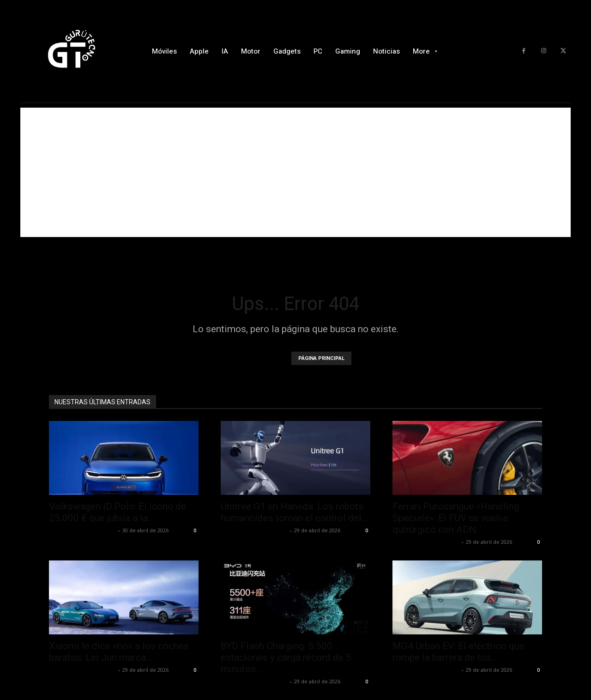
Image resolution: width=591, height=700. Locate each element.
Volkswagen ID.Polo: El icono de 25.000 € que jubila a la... (118, 512)
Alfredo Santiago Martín (82, 530)
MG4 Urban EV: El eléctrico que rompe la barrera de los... (458, 652)
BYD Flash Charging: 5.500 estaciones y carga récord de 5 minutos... (286, 657)
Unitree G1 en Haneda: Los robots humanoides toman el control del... (295, 512)
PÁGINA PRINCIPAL (321, 358)
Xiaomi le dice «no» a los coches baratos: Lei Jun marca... (119, 652)
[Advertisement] (295, 172)
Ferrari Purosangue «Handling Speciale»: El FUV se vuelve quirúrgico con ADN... (456, 518)
